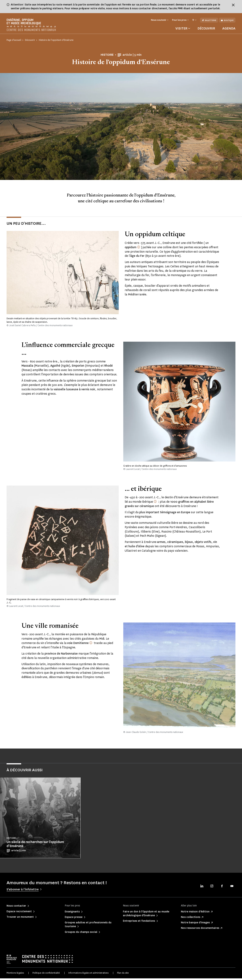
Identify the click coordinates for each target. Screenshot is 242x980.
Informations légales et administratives (88, 975)
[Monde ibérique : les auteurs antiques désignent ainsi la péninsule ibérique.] (155, 503)
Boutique (227, 20)
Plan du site (123, 975)
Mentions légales (15, 975)
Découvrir (206, 30)
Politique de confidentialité (46, 975)
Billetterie (209, 20)
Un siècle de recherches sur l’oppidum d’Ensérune (35, 846)
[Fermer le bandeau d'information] (233, 5)
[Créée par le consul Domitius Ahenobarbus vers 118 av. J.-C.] (91, 645)
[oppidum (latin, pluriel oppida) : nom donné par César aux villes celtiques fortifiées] (139, 249)
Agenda (229, 30)
